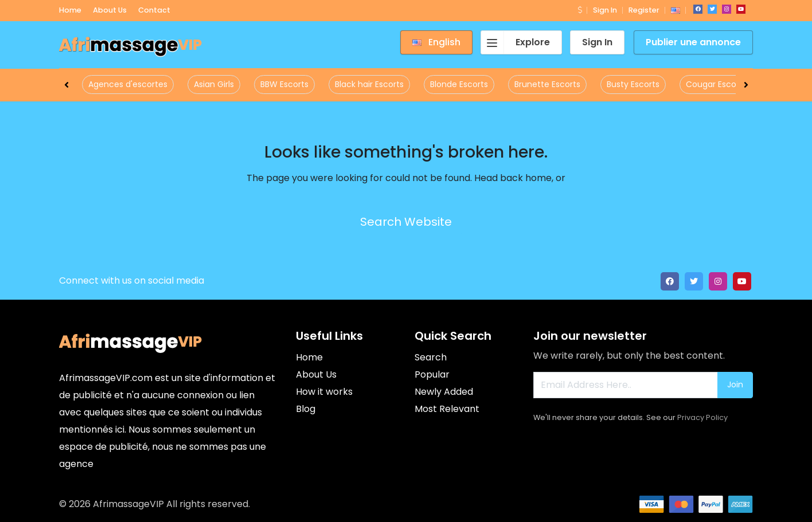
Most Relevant (447, 409)
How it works (324, 392)
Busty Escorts (633, 84)
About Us (316, 374)
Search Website (406, 222)
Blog (306, 409)
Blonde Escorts (459, 84)
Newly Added (444, 392)
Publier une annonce (693, 42)
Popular (432, 374)
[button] (580, 10)
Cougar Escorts (716, 84)
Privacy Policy (702, 417)
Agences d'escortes (128, 84)
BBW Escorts (284, 84)
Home (309, 357)
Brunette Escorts (547, 84)
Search (431, 357)
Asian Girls (214, 84)
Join (735, 384)
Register (644, 10)
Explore (516, 42)
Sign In (605, 10)
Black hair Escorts (369, 84)
